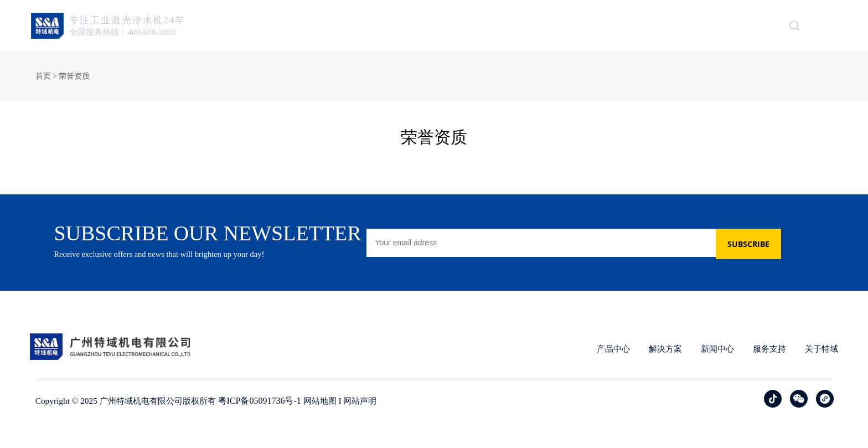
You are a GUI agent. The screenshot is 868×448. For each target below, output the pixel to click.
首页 (398, 25)
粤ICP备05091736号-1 (270, 422)
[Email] (593, 253)
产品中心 (448, 25)
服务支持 (624, 25)
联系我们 (741, 25)
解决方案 (507, 25)
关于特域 (683, 25)
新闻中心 (565, 25)
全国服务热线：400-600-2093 (131, 32)
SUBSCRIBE (763, 253)
